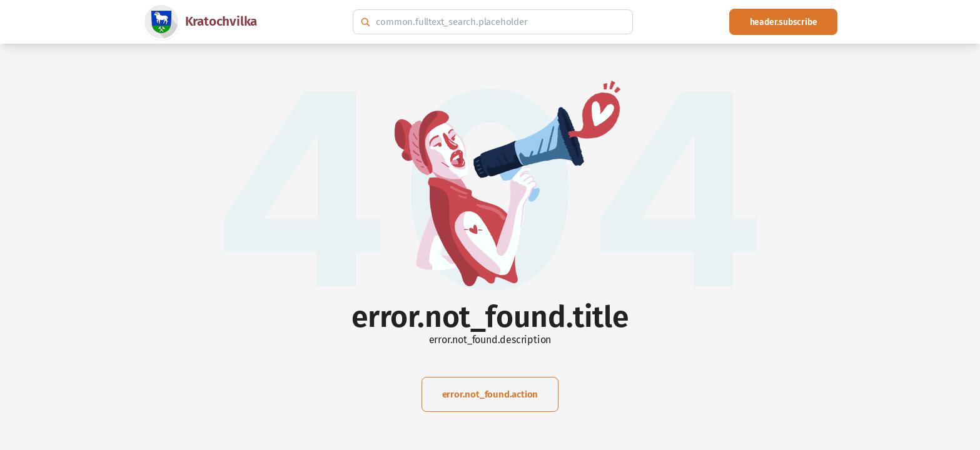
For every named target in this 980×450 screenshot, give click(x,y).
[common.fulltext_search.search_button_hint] (365, 22)
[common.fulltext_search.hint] (493, 22)
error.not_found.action (490, 394)
